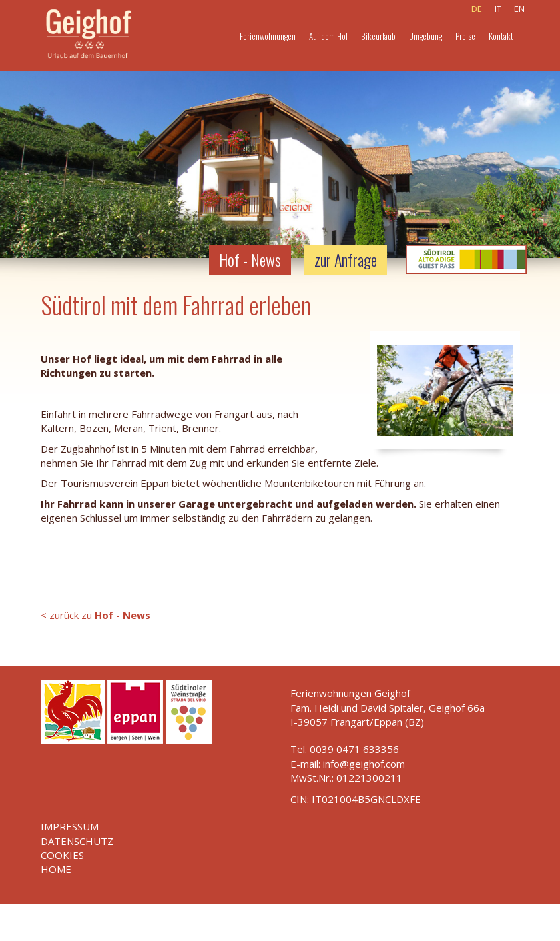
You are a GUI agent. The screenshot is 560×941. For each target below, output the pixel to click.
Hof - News (250, 259)
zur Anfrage (346, 259)
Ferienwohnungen (268, 36)
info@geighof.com (364, 764)
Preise (465, 36)
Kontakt (501, 36)
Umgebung (425, 36)
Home (56, 869)
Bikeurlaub (378, 36)
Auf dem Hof (328, 36)
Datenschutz (77, 841)
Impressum (70, 826)
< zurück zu (96, 615)
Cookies (62, 855)
